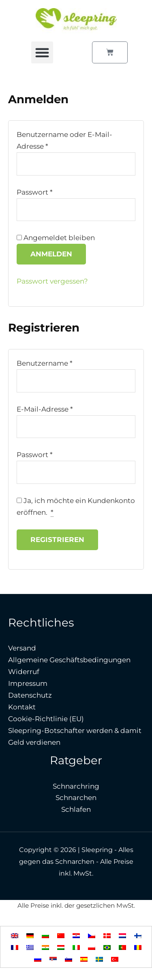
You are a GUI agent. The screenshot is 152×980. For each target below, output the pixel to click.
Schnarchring (76, 786)
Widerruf (24, 672)
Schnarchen (76, 798)
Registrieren (57, 540)
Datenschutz (30, 695)
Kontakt (22, 707)
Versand (22, 648)
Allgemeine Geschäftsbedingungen (69, 660)
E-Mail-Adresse (45, 409)
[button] (42, 52)
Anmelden (51, 254)
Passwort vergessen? (52, 281)
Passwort (35, 192)
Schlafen (76, 809)
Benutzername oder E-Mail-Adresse (64, 140)
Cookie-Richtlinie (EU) (46, 719)
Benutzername (45, 363)
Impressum (28, 683)
